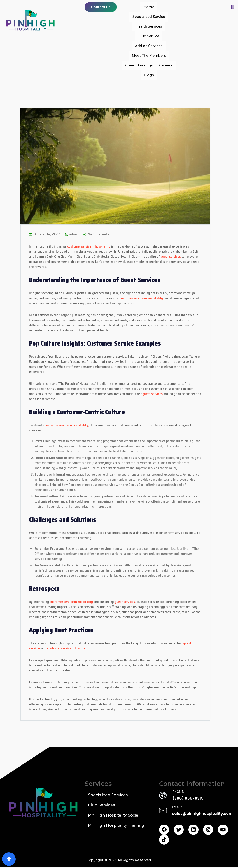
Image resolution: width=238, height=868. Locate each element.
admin (72, 234)
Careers (166, 65)
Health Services (149, 26)
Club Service (149, 36)
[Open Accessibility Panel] (9, 859)
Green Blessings (139, 65)
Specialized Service (149, 17)
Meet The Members (149, 56)
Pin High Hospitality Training (116, 825)
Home (149, 7)
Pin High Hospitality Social (114, 815)
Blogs (149, 75)
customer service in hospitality (89, 246)
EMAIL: (177, 807)
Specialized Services (108, 795)
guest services (171, 257)
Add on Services (149, 46)
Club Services (101, 805)
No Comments (96, 234)
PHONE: (178, 792)
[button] (101, 7)
